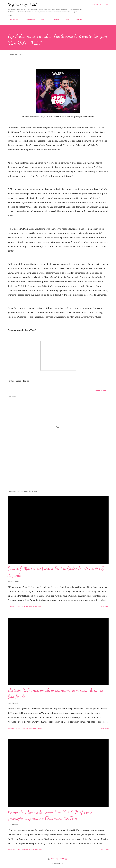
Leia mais (105, 607)
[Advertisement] (58, 471)
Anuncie (77, 19)
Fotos (66, 19)
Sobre (42, 19)
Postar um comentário (32, 607)
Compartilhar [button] (100, 390)
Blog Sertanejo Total (22, 5)
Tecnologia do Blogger (58, 859)
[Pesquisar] (96, 5)
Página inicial (12, 19)
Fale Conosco (28, 19)
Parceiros (54, 19)
